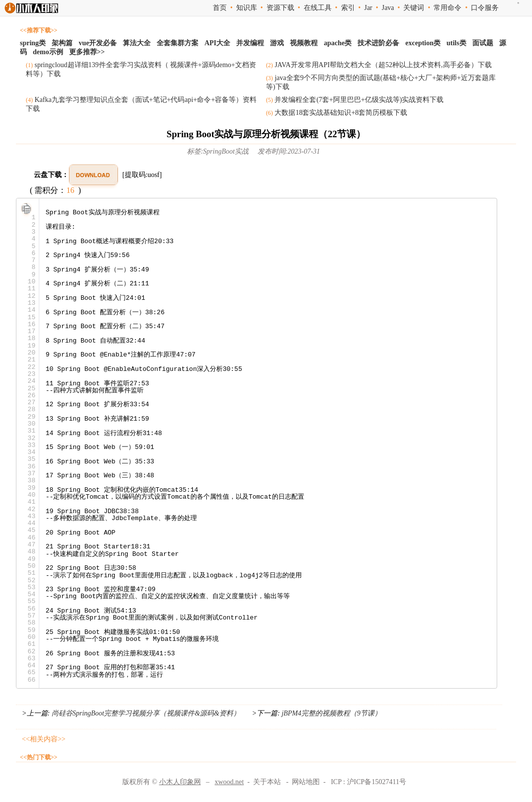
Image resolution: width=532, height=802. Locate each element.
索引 (348, 8)
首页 (220, 8)
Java (388, 8)
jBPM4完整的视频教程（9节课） (331, 713)
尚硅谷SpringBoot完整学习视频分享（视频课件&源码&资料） (146, 713)
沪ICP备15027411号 (377, 782)
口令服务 (485, 8)
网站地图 (306, 782)
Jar (368, 8)
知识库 (247, 8)
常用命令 (447, 8)
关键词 (414, 8)
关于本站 (267, 782)
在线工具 (318, 8)
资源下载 (280, 8)
